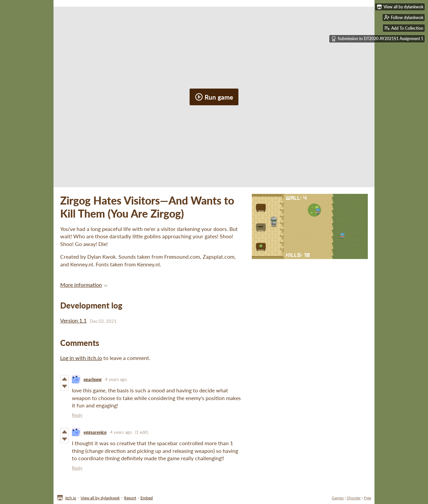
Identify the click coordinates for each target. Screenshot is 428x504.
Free (367, 498)
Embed (147, 498)
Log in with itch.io (81, 358)
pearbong (93, 379)
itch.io (71, 498)
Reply (77, 415)
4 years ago (116, 379)
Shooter (354, 498)
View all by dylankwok (100, 498)
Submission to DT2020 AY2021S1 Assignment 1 (377, 39)
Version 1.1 (73, 320)
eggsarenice (95, 432)
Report (130, 498)
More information (84, 285)
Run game (214, 97)
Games (338, 498)
